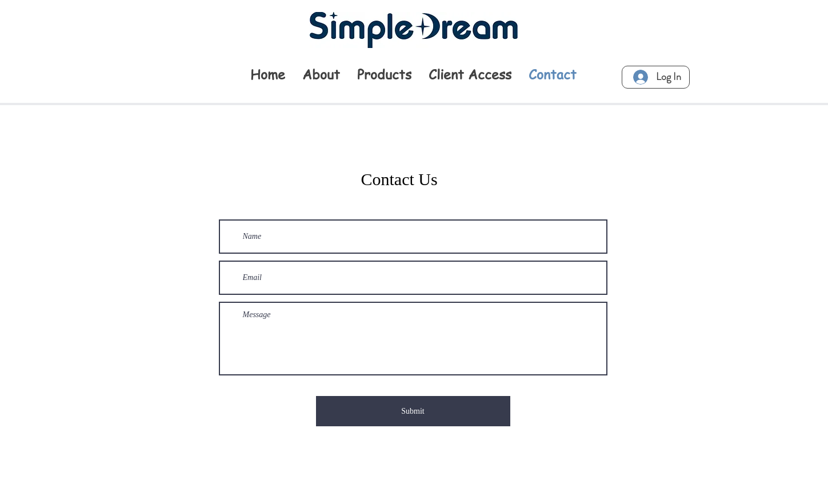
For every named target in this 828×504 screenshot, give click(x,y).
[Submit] (413, 411)
